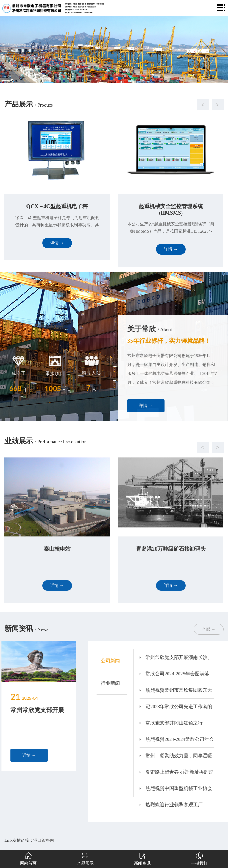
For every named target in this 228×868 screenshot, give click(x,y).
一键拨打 (199, 858)
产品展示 (85, 858)
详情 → (163, 406)
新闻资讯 (142, 858)
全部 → (209, 629)
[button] (108, 105)
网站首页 (28, 858)
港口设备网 (44, 840)
